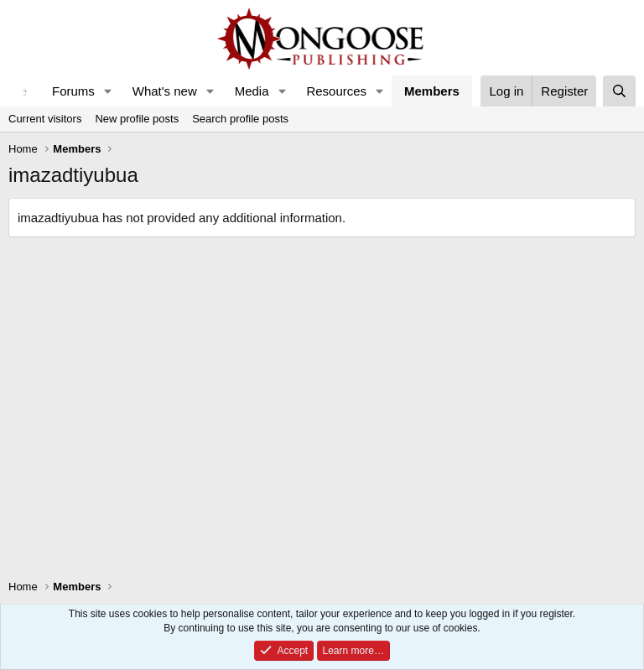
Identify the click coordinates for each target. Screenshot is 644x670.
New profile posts (137, 119)
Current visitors (45, 119)
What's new (165, 91)
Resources (336, 91)
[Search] (619, 91)
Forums (73, 91)
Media (252, 91)
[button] (108, 91)
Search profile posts (240, 119)
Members (432, 91)
